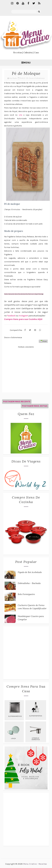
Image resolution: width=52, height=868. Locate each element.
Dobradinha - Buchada (29, 583)
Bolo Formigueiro (26, 594)
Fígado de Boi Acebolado (30, 572)
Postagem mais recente (17, 401)
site (21, 115)
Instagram (24, 316)
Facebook (11, 316)
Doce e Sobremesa (37, 78)
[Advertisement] (26, 653)
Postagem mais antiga (35, 406)
